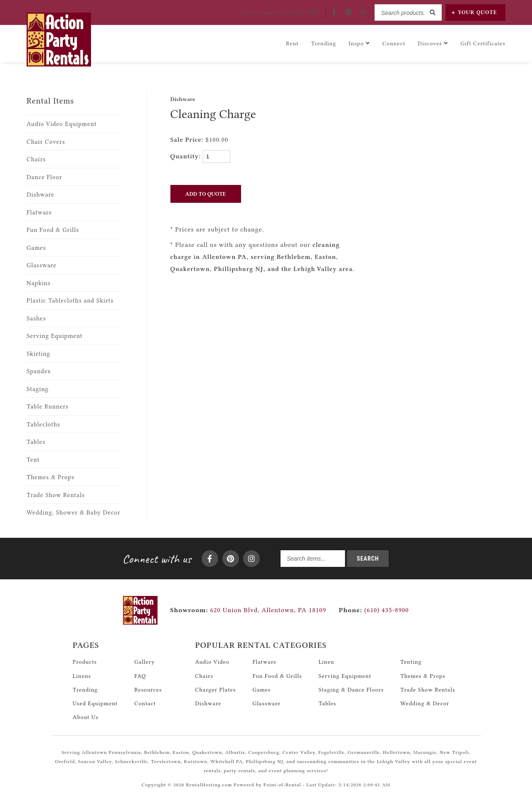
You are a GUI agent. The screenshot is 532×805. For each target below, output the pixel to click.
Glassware (42, 265)
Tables (36, 442)
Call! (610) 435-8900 (280, 12)
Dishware (41, 195)
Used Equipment (95, 703)
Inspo (359, 43)
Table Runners (48, 407)
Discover (433, 43)
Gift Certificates (483, 43)
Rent (292, 43)
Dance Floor (44, 177)
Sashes (36, 319)
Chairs (36, 159)
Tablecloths (43, 425)
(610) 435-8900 (374, 610)
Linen (326, 662)
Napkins (39, 283)
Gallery (144, 662)
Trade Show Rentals (56, 495)
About (86, 717)
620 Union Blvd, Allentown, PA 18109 (268, 610)
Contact (145, 703)
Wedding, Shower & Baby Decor (73, 513)
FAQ (140, 676)
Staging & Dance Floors (351, 689)
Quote (474, 12)
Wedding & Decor (425, 703)
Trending (324, 43)
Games (36, 248)
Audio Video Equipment (62, 124)
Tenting (411, 662)
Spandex (39, 371)
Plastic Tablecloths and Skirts (70, 301)
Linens (82, 676)
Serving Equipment (55, 336)
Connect (394, 43)
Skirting (38, 354)
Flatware (39, 213)
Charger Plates (215, 689)
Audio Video (212, 662)
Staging (38, 389)
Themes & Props (50, 477)
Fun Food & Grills (53, 230)
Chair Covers (46, 142)
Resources (148, 689)
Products (85, 662)
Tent (33, 460)
